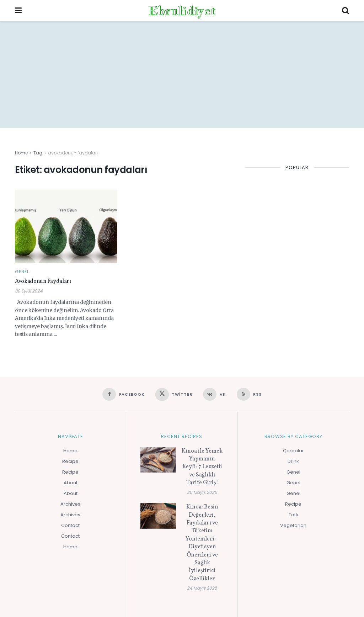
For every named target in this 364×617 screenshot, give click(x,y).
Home (21, 153)
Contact (70, 525)
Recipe (70, 461)
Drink (293, 461)
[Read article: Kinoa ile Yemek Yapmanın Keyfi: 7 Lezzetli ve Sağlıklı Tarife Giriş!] (158, 460)
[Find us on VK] (215, 394)
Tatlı (293, 515)
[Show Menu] (18, 11)
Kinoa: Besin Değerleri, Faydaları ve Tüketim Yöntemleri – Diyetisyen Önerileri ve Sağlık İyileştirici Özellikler (202, 543)
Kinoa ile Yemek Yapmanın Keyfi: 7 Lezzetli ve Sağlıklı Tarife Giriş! (202, 467)
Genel (22, 272)
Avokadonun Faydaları (43, 281)
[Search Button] (346, 11)
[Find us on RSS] (249, 394)
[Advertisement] (182, 75)
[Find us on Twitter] (174, 394)
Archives (70, 504)
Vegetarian (293, 525)
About (71, 483)
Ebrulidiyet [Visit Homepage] (182, 11)
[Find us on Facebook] (124, 394)
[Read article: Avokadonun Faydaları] (66, 226)
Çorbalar (293, 451)
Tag (38, 153)
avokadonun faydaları (73, 153)
